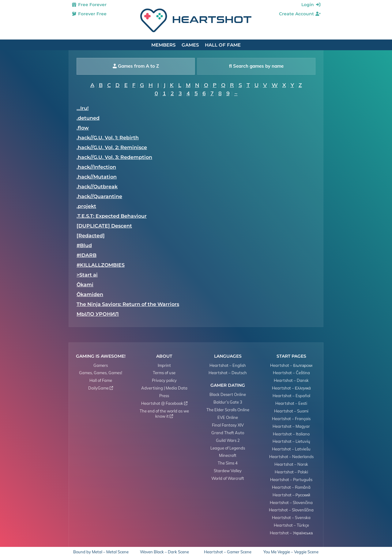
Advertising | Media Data (164, 388)
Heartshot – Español (291, 396)
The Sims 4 (228, 463)
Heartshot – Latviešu (291, 449)
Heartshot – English (228, 365)
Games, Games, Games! (101, 373)
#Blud (84, 245)
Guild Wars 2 (228, 440)
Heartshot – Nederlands (291, 457)
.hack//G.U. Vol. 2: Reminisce (112, 147)
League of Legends (228, 448)
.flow (83, 128)
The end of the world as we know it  (164, 414)
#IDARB (87, 255)
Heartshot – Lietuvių (291, 441)
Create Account (300, 14)
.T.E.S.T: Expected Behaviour (112, 216)
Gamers (101, 365)
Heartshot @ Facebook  (164, 403)
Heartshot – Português (291, 480)
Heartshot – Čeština (291, 373)
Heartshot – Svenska (291, 517)
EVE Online (228, 417)
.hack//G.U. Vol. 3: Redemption (114, 157)
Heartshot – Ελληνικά (291, 388)
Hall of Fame (223, 45)
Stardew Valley (228, 471)
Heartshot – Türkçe (291, 525)
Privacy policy (164, 380)
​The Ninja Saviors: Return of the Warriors (128, 304)
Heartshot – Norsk (291, 464)
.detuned (88, 118)
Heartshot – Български (291, 365)
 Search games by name (256, 66)
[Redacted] (91, 236)
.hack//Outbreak (97, 187)
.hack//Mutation (97, 177)
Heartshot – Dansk (291, 380)
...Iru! (83, 108)
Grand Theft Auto (228, 433)
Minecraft (228, 455)
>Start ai (87, 275)
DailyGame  (101, 388)
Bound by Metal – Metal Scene (101, 552)
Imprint (164, 365)
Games (190, 45)
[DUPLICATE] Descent (104, 226)
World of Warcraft (228, 478)
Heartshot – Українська (291, 533)
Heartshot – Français (291, 419)
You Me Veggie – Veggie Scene (291, 552)
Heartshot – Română (291, 487)
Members (163, 45)
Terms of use (164, 373)
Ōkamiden (90, 294)
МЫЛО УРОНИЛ (98, 314)
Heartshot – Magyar (291, 426)
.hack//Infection (96, 167)
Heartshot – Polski (291, 472)
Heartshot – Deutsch (228, 373)
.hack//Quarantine (99, 196)
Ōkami (85, 285)
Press (164, 396)
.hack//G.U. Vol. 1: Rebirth (108, 138)
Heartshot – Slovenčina (291, 502)
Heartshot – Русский (291, 495)
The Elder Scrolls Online (228, 410)
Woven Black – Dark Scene (164, 552)
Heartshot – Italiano (291, 434)
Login (311, 5)
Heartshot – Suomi (291, 411)
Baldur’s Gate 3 (228, 402)
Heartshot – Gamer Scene (228, 552)
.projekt (86, 206)
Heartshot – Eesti (291, 403)
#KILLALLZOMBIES (101, 265)
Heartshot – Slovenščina (291, 510)
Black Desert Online (228, 394)
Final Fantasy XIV (228, 425)
